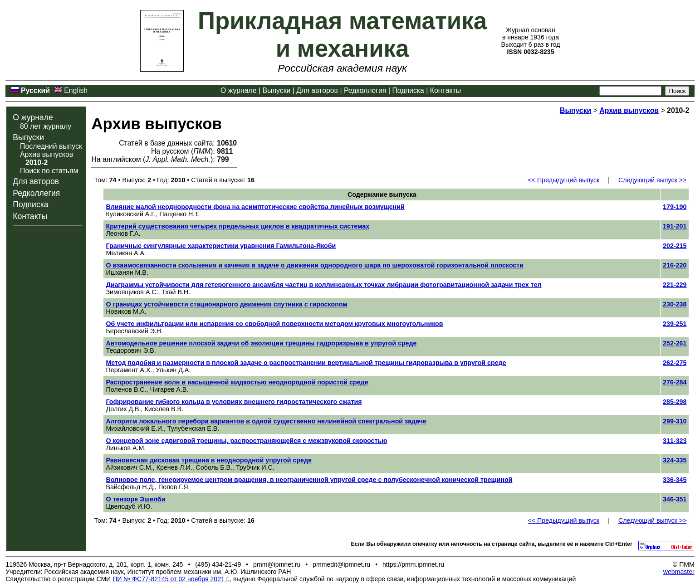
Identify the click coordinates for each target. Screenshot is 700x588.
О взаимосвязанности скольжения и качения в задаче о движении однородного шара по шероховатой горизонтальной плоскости (315, 265)
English (76, 90)
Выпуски (276, 90)
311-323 (675, 441)
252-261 (675, 343)
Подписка (408, 90)
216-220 (675, 265)
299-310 (675, 421)
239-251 (675, 324)
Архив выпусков (47, 154)
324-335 (675, 460)
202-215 (675, 246)
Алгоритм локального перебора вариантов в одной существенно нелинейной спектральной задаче (266, 421)
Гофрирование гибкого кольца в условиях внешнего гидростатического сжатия (234, 402)
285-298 (675, 402)
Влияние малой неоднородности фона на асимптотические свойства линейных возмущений (255, 207)
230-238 (675, 304)
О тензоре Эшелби (135, 499)
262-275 (675, 363)
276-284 (675, 382)
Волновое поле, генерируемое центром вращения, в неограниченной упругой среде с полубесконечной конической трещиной (309, 480)
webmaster (679, 572)
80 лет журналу (46, 126)
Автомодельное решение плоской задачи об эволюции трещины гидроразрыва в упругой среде (261, 343)
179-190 (675, 207)
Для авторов (317, 90)
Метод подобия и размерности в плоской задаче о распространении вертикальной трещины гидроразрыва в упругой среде (306, 363)
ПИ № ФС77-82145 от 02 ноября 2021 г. (171, 579)
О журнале (239, 90)
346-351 (675, 499)
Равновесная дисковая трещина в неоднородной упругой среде (208, 460)
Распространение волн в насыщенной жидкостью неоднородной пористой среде (237, 382)
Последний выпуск (51, 146)
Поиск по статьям (49, 171)
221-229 (675, 285)
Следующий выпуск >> (652, 180)
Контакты (445, 90)
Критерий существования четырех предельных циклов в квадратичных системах (237, 226)
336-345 (675, 480)
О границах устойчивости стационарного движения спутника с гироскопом (226, 304)
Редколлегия (365, 90)
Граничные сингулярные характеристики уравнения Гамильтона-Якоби (221, 246)
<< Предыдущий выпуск (563, 180)
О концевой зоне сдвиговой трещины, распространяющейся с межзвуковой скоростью (246, 441)
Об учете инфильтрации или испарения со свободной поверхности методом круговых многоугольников (274, 324)
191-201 (675, 226)
